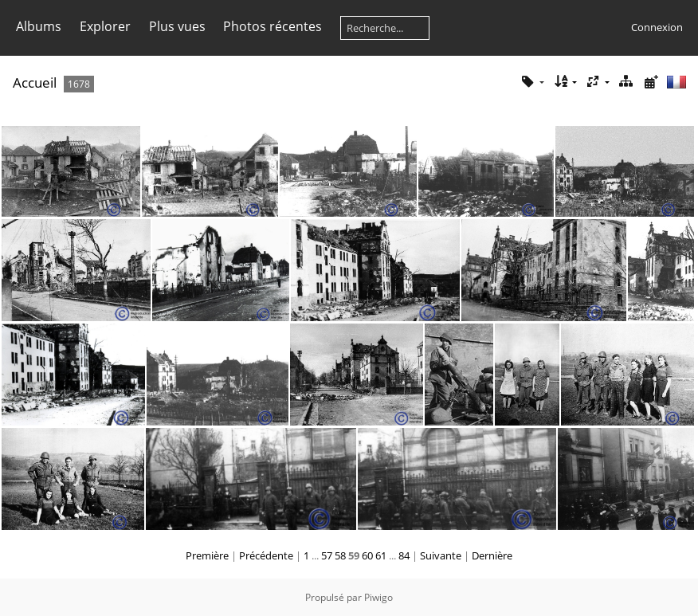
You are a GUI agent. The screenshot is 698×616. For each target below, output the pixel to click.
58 (340, 555)
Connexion (657, 27)
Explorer (105, 26)
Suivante (441, 555)
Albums (39, 26)
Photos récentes (273, 26)
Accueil (35, 82)
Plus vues (177, 26)
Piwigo (378, 597)
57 (327, 555)
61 (381, 555)
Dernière (492, 555)
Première (207, 555)
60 (367, 555)
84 (404, 555)
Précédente (266, 555)
